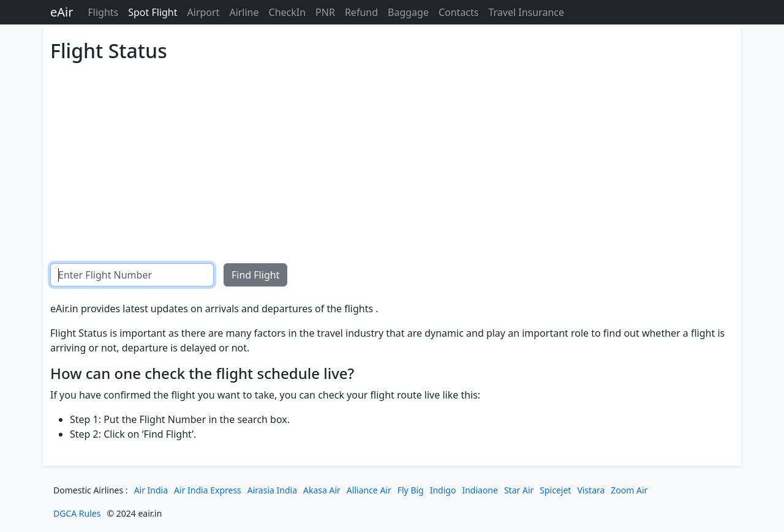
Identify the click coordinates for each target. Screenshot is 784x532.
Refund (361, 12)
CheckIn (288, 12)
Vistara (591, 490)
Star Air (519, 490)
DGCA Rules (77, 513)
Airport (204, 12)
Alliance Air (369, 490)
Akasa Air (322, 490)
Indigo (443, 490)
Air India (151, 490)
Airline (244, 12)
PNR (325, 12)
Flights (103, 12)
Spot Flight (153, 12)
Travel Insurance (526, 12)
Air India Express (208, 490)
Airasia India (272, 490)
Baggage (408, 12)
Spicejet (555, 490)
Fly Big (411, 490)
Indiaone (480, 490)
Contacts (459, 12)
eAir (62, 12)
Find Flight (255, 275)
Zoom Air (629, 490)
